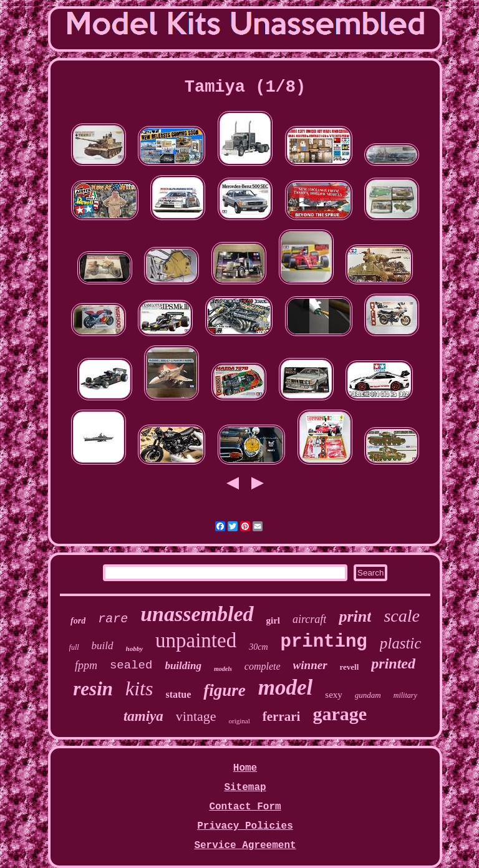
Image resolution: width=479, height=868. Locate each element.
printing (324, 642)
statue (178, 694)
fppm (86, 665)
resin (93, 689)
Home (245, 768)
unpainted (196, 640)
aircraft (309, 619)
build (103, 646)
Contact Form (245, 807)
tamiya (143, 716)
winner (310, 665)
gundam (368, 695)
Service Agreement (245, 846)
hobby (135, 649)
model (285, 687)
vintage (196, 716)
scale (402, 616)
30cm (258, 647)
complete (263, 666)
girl (273, 620)
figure (225, 690)
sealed (131, 665)
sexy (334, 695)
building (183, 666)
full (74, 647)
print (355, 616)
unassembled (197, 614)
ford (78, 621)
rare (113, 619)
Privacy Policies (245, 826)
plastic (401, 643)
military (405, 695)
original (239, 721)
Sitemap (245, 788)
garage (340, 714)
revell (350, 667)
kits (139, 688)
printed (393, 663)
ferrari (282, 716)
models (223, 669)
